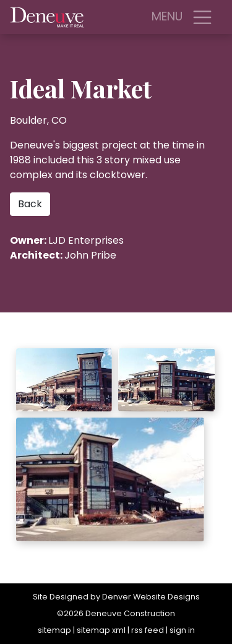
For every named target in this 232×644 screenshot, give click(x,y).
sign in (182, 630)
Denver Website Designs (151, 597)
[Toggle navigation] (202, 17)
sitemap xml (101, 630)
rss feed (148, 630)
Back (30, 204)
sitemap (54, 630)
